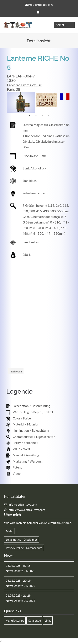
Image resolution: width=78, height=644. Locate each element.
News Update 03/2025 (20, 586)
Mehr (9, 531)
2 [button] (36, 116)
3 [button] (42, 116)
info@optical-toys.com (40, 5)
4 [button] (48, 116)
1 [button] (30, 116)
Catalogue (34, 620)
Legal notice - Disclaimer (21, 539)
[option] (21, 102)
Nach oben (16, 372)
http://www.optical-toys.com (27, 510)
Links (48, 620)
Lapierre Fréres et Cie (24, 85)
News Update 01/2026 (20, 571)
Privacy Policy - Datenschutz (24, 548)
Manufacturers (15, 620)
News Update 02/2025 (20, 601)
